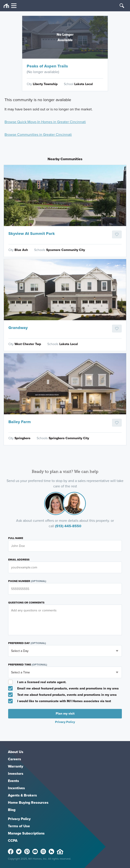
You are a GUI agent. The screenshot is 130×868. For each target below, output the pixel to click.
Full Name (16, 538)
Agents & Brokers (22, 795)
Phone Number (27, 581)
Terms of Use (19, 826)
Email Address (19, 560)
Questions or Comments (26, 603)
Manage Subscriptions (26, 833)
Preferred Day (27, 643)
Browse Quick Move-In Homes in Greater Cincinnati (45, 122)
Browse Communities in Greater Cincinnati (38, 135)
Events (13, 781)
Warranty (16, 766)
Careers (14, 759)
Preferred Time (28, 665)
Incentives (16, 788)
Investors (16, 774)
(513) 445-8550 (68, 526)
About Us (16, 752)
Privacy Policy (65, 722)
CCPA (13, 841)
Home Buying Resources (28, 802)
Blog (12, 810)
